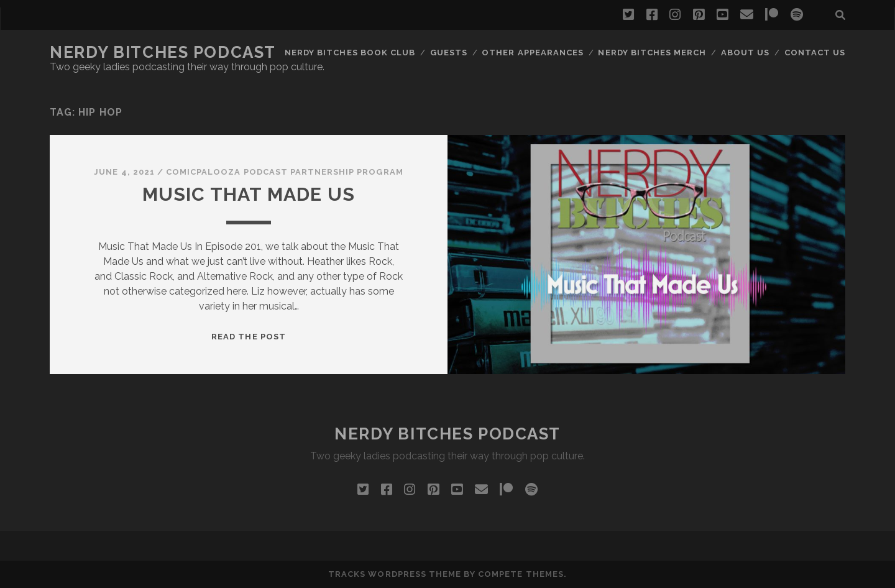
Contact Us (815, 53)
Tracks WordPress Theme (395, 574)
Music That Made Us (249, 194)
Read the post (249, 337)
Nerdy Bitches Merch (652, 53)
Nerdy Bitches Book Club (350, 53)
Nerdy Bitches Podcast (163, 52)
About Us (745, 53)
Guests (449, 53)
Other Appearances (533, 53)
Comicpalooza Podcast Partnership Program (285, 172)
